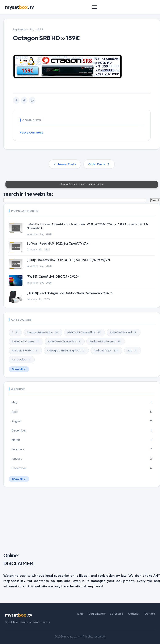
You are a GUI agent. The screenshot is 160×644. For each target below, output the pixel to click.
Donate (150, 614)
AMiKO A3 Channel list (85, 332)
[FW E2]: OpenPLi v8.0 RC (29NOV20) (53, 277)
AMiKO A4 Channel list (65, 341)
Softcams (116, 614)
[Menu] (94, 7)
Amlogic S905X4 (25, 351)
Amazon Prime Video (43, 332)
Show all (19, 369)
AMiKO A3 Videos (26, 341)
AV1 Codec (22, 360)
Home (80, 614)
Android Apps (106, 351)
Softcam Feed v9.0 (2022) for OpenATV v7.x (57, 243)
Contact (134, 614)
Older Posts (99, 164)
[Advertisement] (82, 521)
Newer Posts (65, 164)
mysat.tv (20, 7)
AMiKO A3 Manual (124, 332)
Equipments (97, 614)
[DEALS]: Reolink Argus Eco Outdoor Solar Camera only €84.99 (70, 293)
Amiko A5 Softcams (106, 341)
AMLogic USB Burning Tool (66, 351)
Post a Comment (31, 132)
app (133, 351)
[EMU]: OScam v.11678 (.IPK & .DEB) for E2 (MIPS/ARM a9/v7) (68, 260)
